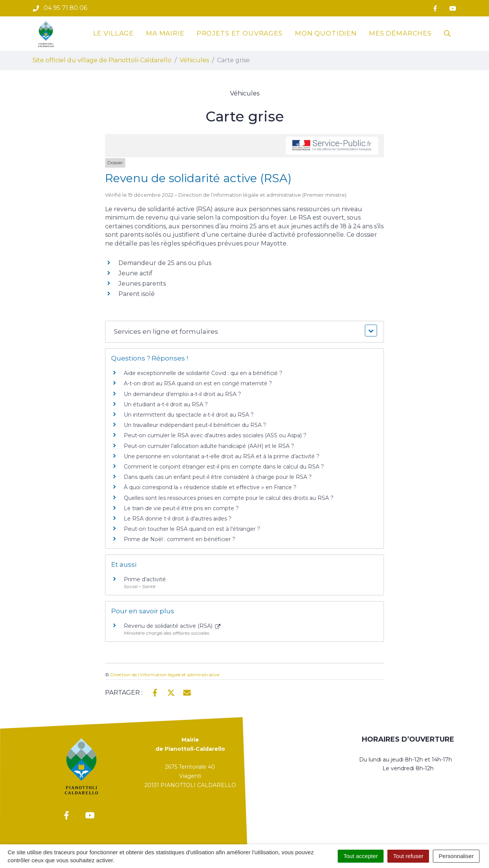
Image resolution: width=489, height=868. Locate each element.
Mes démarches (400, 33)
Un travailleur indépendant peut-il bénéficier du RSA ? (195, 425)
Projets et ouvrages (240, 33)
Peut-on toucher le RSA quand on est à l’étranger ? (192, 529)
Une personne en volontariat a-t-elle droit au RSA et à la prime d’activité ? (222, 456)
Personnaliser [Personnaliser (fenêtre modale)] (456, 856)
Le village (114, 33)
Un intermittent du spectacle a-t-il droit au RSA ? (189, 415)
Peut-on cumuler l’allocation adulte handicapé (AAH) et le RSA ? (209, 446)
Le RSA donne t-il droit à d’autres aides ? (178, 519)
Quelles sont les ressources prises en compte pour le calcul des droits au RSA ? (229, 498)
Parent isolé (137, 294)
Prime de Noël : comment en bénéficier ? (180, 539)
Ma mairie (165, 33)
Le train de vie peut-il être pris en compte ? (181, 508)
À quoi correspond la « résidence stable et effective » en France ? (210, 487)
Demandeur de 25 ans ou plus (165, 263)
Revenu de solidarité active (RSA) (172, 626)
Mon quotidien (326, 33)
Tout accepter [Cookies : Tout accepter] (361, 856)
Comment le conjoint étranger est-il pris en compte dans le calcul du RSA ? (224, 467)
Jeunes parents (142, 284)
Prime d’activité (145, 579)
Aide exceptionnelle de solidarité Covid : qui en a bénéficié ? (203, 373)
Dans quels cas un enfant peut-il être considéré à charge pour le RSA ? (218, 477)
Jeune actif (135, 273)
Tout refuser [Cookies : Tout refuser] (408, 856)
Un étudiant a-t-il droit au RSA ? (166, 404)
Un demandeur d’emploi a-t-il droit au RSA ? (182, 394)
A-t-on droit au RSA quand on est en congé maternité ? (198, 383)
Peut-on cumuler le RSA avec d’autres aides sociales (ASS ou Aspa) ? (215, 435)
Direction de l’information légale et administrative (165, 675)
